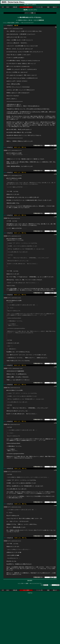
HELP (8, 7)
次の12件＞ (30, 581)
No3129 (9, 239)
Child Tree (30, 593)
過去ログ (55, 7)
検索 (48, 7)
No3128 (9, 301)
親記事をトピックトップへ (30, 10)
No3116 (10, 240)
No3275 (9, 153)
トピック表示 (26, 7)
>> (33, 23)
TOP (3, 7)
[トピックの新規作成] (39, 20)
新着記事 (15, 7)
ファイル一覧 (39, 7)
